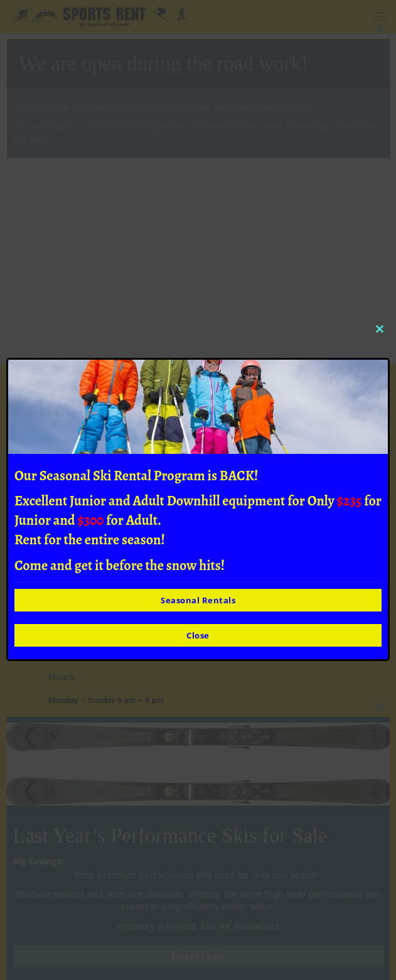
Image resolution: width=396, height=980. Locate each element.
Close (198, 635)
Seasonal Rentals (198, 600)
